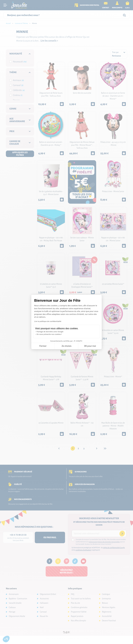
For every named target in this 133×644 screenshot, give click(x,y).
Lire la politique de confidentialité (48, 321)
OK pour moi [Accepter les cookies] (90, 346)
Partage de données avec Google (50, 332)
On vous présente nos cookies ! (49, 334)
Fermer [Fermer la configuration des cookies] (43, 346)
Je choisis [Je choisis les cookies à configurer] (66, 346)
